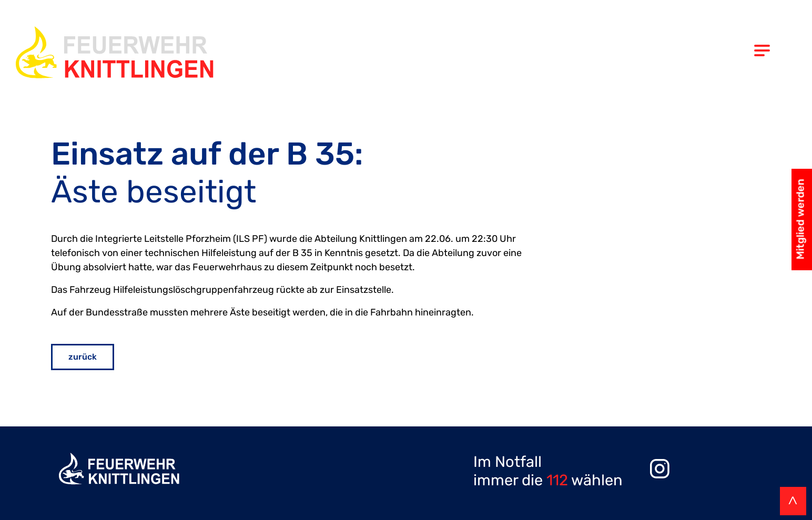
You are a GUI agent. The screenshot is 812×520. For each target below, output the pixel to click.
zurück (83, 357)
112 (557, 480)
